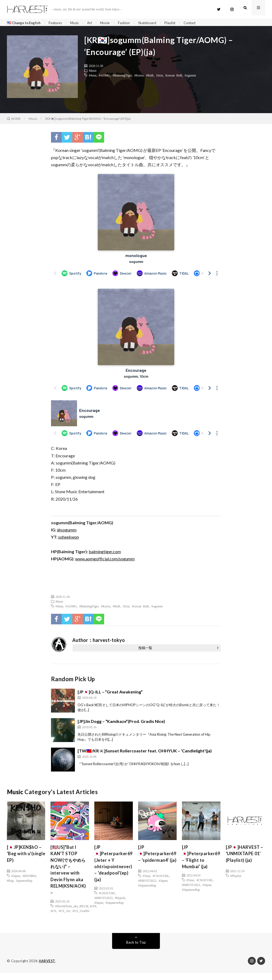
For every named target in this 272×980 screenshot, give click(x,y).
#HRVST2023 (103, 904)
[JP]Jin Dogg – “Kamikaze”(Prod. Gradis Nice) (121, 723)
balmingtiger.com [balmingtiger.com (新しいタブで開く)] (105, 553)
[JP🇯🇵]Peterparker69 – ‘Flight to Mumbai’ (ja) (203, 860)
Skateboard (156, 23)
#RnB (150, 77)
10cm (160, 77)
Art (96, 23)
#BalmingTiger (122, 77)
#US (53, 918)
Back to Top (136, 949)
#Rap (10, 882)
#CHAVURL (107, 899)
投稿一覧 (145, 650)
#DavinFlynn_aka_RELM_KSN (76, 913)
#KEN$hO (29, 877)
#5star (146, 884)
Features (59, 23)
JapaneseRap (24, 882)
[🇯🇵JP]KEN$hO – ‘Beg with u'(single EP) (26, 857)
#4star (93, 77)
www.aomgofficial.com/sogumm (105, 561)
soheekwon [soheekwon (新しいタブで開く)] (69, 539)
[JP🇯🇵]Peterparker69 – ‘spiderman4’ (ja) (159, 860)
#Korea (139, 77)
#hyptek (120, 904)
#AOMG (105, 77)
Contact (201, 23)
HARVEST (47, 968)
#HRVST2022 (147, 889)
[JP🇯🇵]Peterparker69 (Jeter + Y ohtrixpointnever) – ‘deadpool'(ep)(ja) (115, 867)
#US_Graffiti (81, 918)
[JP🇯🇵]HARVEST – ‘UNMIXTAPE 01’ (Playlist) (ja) (245, 857)
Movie (112, 23)
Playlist (180, 23)
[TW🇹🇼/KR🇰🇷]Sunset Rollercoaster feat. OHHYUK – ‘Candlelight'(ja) (145, 753)
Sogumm (190, 77)
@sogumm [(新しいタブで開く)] (67, 532)
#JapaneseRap (115, 908)
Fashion (132, 23)
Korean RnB (174, 77)
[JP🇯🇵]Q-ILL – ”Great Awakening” (110, 694)
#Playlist (236, 877)
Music (80, 23)
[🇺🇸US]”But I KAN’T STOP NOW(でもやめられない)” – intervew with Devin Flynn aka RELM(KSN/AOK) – (70, 874)
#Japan (16, 877)
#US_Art (64, 918)
